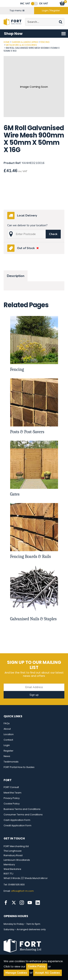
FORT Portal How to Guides (19, 767)
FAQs (7, 723)
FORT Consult (11, 787)
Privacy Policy (12, 798)
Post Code (0, 41)
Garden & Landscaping (25, 42)
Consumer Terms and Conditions (23, 815)
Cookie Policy (12, 804)
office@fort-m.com (22, 891)
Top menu (17, 10)
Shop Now (35, 34)
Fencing (45, 42)
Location (9, 734)
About (7, 729)
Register (9, 751)
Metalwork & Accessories (21, 45)
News (7, 756)
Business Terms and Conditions (22, 809)
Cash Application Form (17, 820)
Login (7, 745)
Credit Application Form (17, 825)
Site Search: (25, 18)
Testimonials (11, 762)
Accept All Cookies (47, 973)
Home (7, 42)
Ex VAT (44, 4)
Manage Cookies (16, 973)
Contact (8, 740)
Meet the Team (13, 793)
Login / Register (51, 10)
